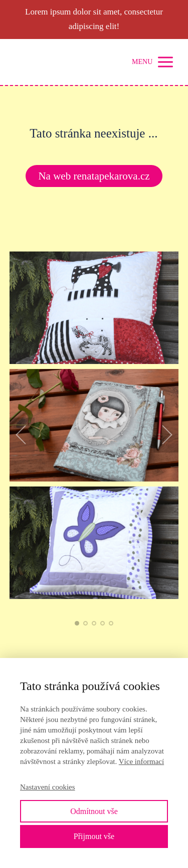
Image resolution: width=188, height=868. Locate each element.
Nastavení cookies (48, 787)
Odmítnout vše (94, 811)
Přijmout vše (94, 836)
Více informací (141, 761)
